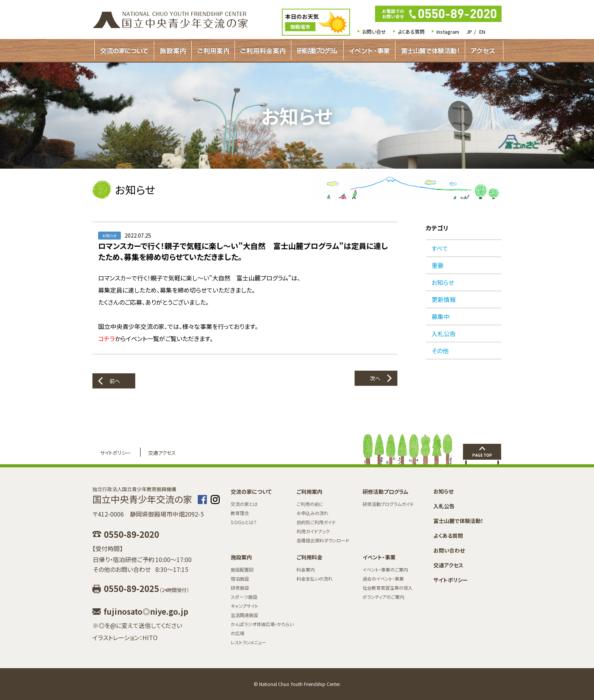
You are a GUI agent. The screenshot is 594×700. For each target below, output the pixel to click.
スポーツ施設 (244, 597)
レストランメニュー (249, 642)
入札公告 (444, 334)
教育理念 (240, 513)
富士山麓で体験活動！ (430, 50)
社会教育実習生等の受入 (388, 588)
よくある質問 (411, 32)
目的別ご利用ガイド (316, 522)
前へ (115, 381)
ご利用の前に (310, 504)
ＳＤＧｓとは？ (244, 522)
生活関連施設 (244, 615)
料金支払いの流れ (315, 579)
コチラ (106, 338)
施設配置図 (242, 569)
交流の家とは (244, 504)
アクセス (483, 50)
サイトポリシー (116, 453)
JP (469, 32)
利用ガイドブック (313, 531)
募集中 (441, 316)
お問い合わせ (449, 550)
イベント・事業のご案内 (385, 569)
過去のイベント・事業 (383, 579)
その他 (440, 351)
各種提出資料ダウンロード (323, 540)
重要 (438, 265)
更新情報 (444, 299)
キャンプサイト (245, 606)
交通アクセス (162, 453)
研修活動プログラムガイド (317, 50)
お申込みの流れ (313, 513)
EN (482, 32)
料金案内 (306, 569)
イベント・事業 (369, 50)
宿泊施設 (240, 579)
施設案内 (173, 50)
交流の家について (124, 50)
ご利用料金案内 (263, 50)
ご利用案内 (213, 50)
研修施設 (240, 588)
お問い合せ (374, 32)
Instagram (448, 32)
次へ (375, 378)
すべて (440, 248)
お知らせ (443, 282)
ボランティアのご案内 (383, 597)
